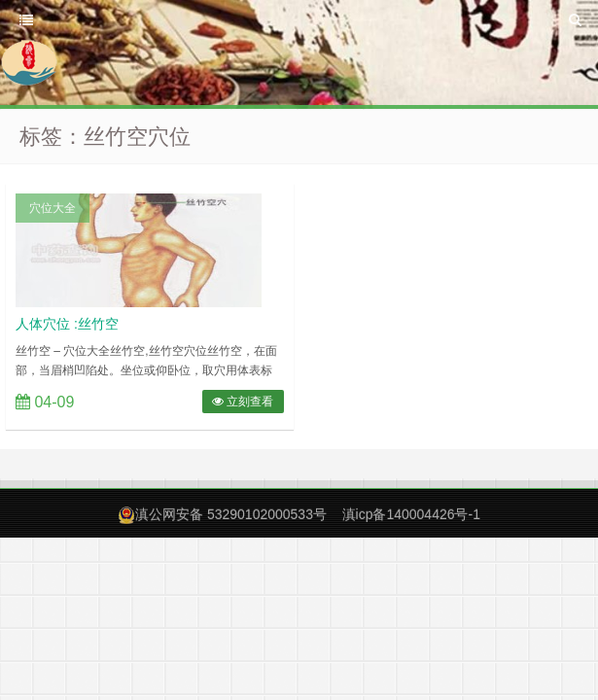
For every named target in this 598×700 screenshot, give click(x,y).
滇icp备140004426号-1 (411, 514)
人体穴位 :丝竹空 (67, 324)
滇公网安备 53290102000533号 (231, 514)
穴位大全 (53, 208)
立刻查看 (243, 402)
